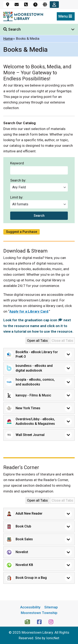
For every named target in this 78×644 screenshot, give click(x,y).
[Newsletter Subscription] (28, 621)
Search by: (18, 180)
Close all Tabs (62, 341)
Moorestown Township (39, 613)
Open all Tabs (37, 341)
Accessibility (30, 607)
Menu (65, 16)
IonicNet (53, 638)
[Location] (8, 5)
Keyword (17, 163)
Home (8, 39)
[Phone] (26, 5)
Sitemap (51, 607)
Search (39, 216)
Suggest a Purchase (22, 232)
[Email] (17, 5)
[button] (39, 354)
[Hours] (35, 5)
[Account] (54, 5)
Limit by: (17, 197)
